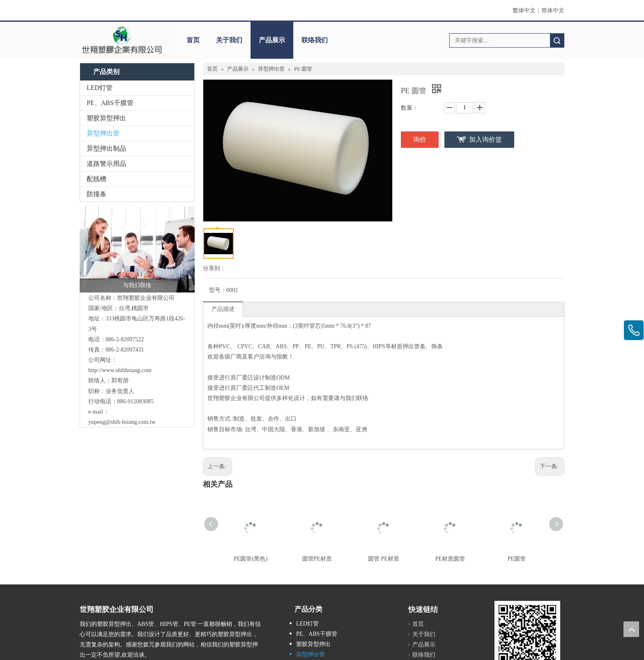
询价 (420, 139)
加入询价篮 (485, 139)
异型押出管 (103, 133)
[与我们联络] (137, 249)
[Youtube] (135, 595)
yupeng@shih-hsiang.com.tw (122, 422)
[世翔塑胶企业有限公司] (122, 40)
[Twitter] (123, 595)
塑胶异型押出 (106, 118)
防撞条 (97, 194)
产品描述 (223, 309)
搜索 (557, 40)
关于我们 (229, 40)
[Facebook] (85, 595)
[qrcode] (527, 559)
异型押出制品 (106, 148)
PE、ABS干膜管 (110, 103)
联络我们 (315, 40)
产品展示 (272, 40)
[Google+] (98, 595)
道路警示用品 (106, 164)
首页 (193, 40)
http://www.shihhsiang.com (120, 370)
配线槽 (97, 179)
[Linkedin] (110, 595)
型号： (218, 290)
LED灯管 (100, 88)
